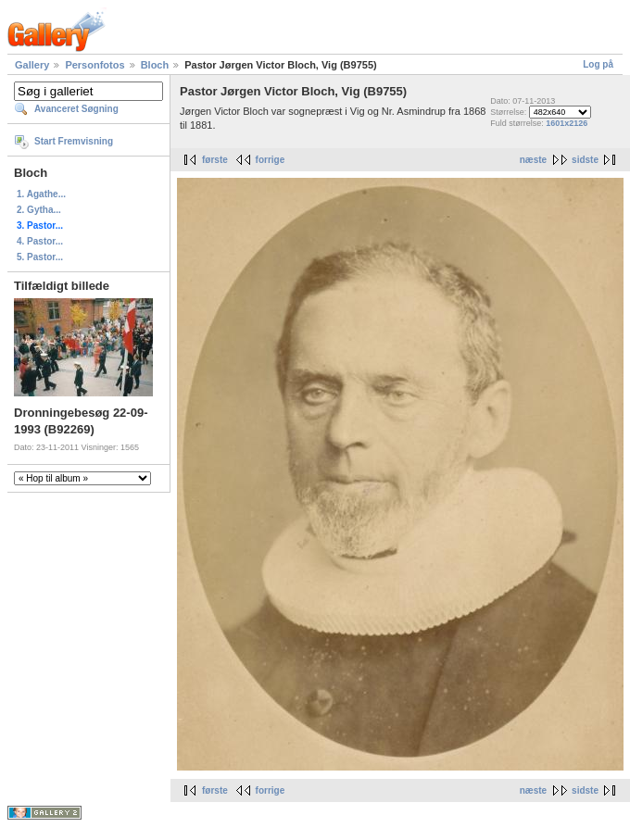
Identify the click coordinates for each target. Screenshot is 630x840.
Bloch (155, 65)
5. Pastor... (40, 257)
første (215, 160)
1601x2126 (567, 123)
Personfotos (94, 65)
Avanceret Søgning (76, 109)
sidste (585, 160)
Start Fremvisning (74, 141)
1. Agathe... (41, 194)
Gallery (32, 65)
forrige (271, 160)
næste (533, 160)
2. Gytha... (39, 210)
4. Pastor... (40, 241)
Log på (598, 64)
